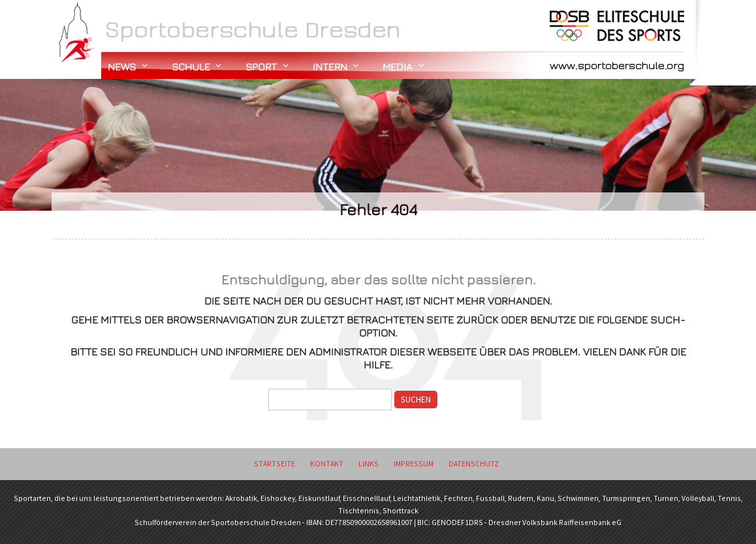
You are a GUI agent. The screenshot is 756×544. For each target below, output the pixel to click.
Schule (191, 67)
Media (398, 67)
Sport (261, 67)
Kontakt (327, 463)
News (122, 67)
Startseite (275, 463)
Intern (330, 67)
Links (369, 463)
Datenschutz (474, 463)
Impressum (414, 463)
